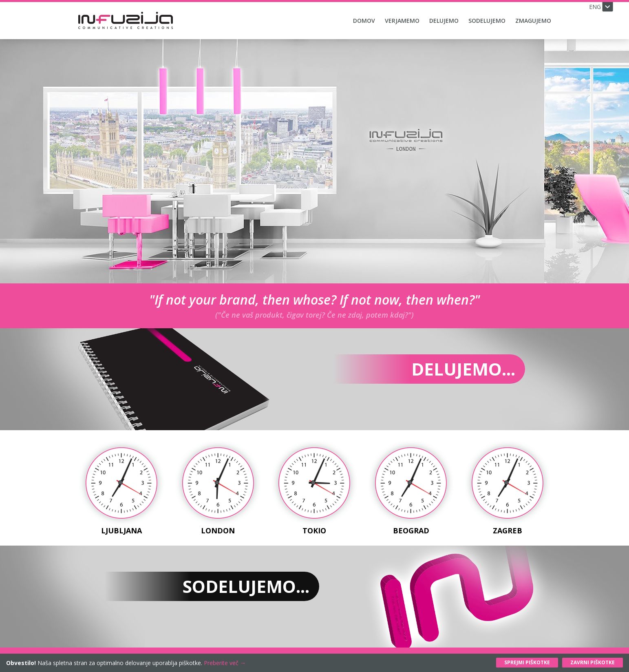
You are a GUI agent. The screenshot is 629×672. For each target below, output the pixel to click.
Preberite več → (225, 663)
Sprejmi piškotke (527, 662)
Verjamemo (402, 21)
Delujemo (444, 21)
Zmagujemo (533, 21)
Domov (364, 21)
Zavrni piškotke (593, 662)
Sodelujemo (487, 21)
